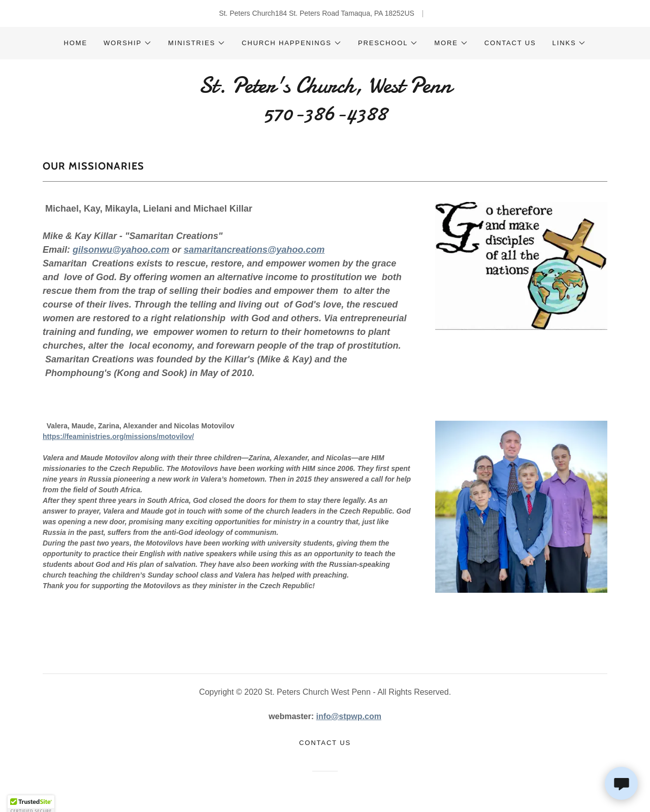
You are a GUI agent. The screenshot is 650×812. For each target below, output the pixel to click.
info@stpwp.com (348, 716)
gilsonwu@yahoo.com (121, 250)
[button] (128, 43)
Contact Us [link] (510, 43)
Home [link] (76, 43)
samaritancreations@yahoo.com (254, 250)
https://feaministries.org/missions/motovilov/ (118, 436)
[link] (325, 117)
